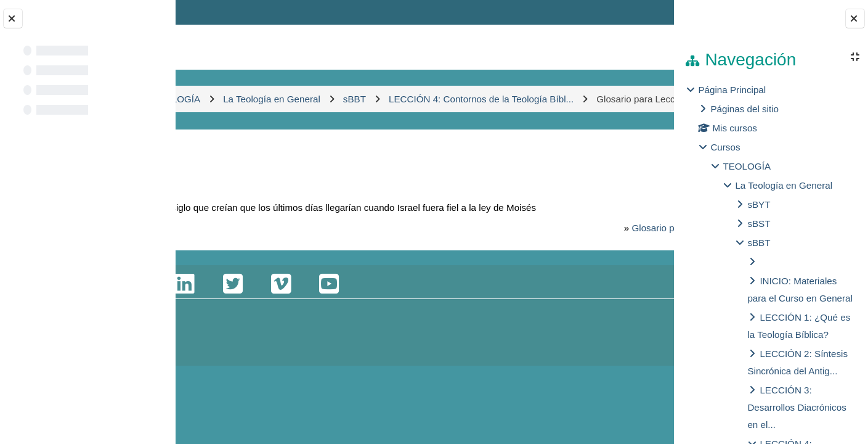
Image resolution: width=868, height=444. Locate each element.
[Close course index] (13, 18)
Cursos (725, 147)
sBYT (759, 204)
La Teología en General (784, 185)
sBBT (759, 243)
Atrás (212, 179)
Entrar (639, 12)
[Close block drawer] (855, 18)
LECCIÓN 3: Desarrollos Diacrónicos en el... (797, 407)
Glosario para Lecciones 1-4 (562, 265)
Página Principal (732, 90)
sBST (759, 224)
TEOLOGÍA (747, 166)
